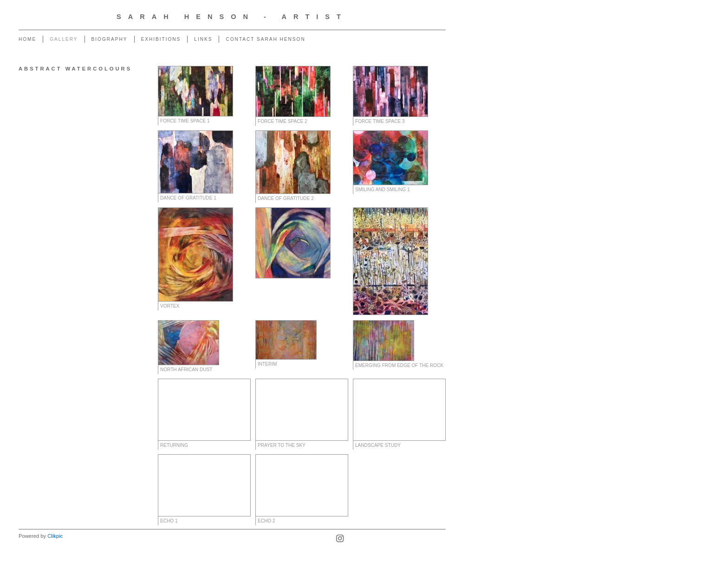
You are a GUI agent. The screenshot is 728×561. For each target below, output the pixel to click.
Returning (174, 445)
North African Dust (186, 370)
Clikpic (55, 536)
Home (27, 39)
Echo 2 (266, 521)
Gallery (64, 39)
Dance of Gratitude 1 (188, 198)
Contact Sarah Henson (265, 39)
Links (203, 39)
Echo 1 (169, 521)
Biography (110, 39)
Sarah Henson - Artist (232, 17)
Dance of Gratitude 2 (286, 198)
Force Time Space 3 (380, 121)
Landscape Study (378, 445)
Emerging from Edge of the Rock (399, 365)
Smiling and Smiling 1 (383, 190)
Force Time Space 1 (185, 121)
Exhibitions (161, 39)
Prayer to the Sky (282, 445)
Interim (267, 364)
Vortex (170, 306)
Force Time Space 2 (283, 121)
